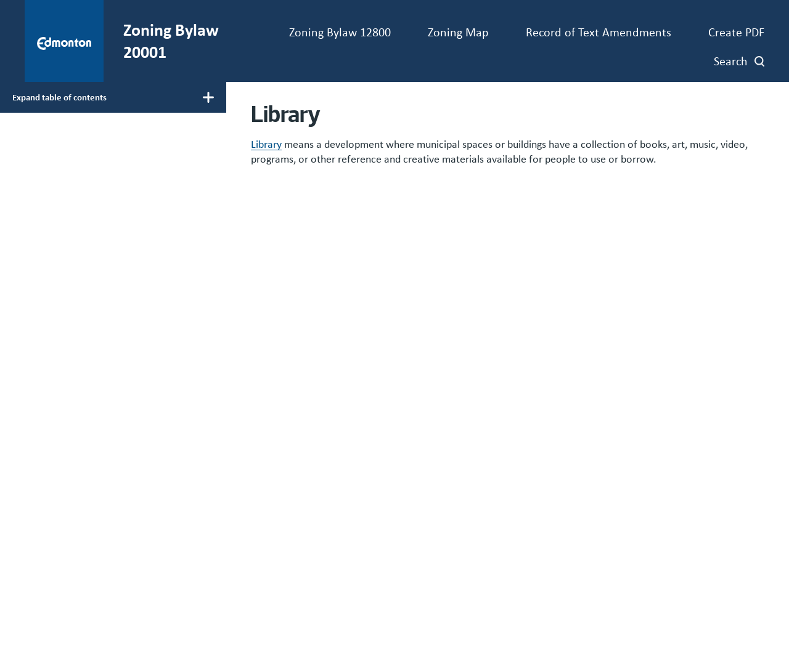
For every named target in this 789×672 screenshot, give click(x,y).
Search (731, 61)
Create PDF (736, 32)
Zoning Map (458, 32)
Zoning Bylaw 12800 (340, 32)
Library (266, 144)
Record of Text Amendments (599, 32)
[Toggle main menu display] (113, 97)
